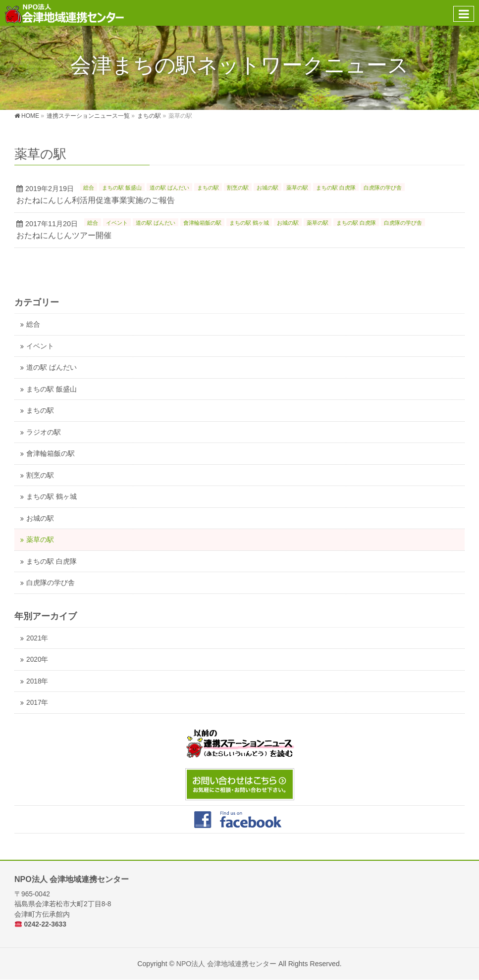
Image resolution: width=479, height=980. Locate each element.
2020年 (37, 660)
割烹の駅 (238, 188)
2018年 (37, 681)
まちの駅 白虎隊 (336, 188)
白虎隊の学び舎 (383, 188)
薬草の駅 (297, 188)
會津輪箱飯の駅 (202, 223)
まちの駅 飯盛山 (122, 188)
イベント (117, 223)
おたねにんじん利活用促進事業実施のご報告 (96, 200)
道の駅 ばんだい (169, 188)
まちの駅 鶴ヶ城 (249, 223)
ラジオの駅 (44, 432)
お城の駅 (267, 188)
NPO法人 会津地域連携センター (226, 964)
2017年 (37, 703)
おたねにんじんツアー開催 (64, 235)
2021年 (37, 638)
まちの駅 (208, 188)
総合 (89, 188)
